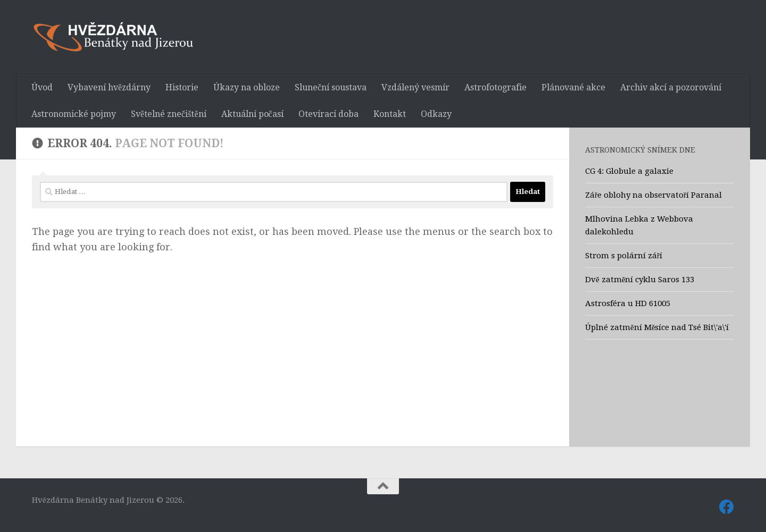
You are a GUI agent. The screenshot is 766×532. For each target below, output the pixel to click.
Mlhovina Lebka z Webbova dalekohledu (639, 225)
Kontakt (390, 114)
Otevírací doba (328, 114)
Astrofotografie (496, 87)
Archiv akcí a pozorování (671, 87)
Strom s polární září (624, 256)
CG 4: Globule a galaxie (629, 171)
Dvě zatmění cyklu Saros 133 (640, 280)
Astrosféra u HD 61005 (628, 303)
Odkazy (436, 114)
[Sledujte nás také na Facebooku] (727, 507)
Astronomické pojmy (74, 114)
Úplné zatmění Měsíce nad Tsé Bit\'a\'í (657, 327)
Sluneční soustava (331, 87)
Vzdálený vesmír (415, 87)
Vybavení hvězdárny (109, 87)
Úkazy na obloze (247, 87)
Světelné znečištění (169, 114)
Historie (182, 87)
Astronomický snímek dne (640, 150)
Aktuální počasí (252, 114)
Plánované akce (573, 87)
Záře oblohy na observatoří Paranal (653, 195)
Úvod (42, 87)
